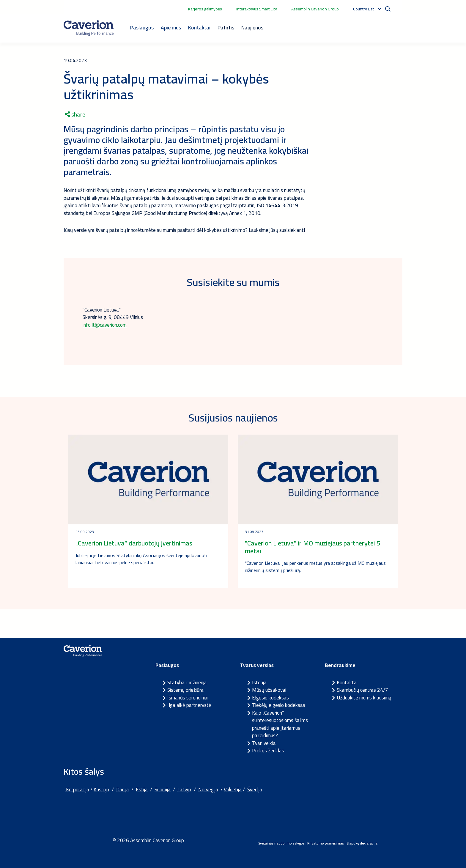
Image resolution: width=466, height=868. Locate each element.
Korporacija (77, 790)
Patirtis (226, 27)
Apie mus (171, 27)
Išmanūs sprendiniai (188, 698)
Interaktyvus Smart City (257, 9)
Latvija (184, 790)
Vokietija (233, 790)
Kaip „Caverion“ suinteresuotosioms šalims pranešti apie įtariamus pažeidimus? (280, 724)
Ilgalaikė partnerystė (189, 705)
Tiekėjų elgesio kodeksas (279, 705)
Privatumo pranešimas (326, 843)
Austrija (101, 790)
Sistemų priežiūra (185, 690)
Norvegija (208, 790)
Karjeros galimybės (205, 9)
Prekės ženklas (268, 751)
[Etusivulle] (89, 28)
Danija (123, 790)
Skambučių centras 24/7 (362, 690)
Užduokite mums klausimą (364, 698)
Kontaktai (199, 27)
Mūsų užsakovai (269, 690)
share (75, 114)
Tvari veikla (264, 743)
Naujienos (252, 27)
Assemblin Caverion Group (315, 9)
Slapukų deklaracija (362, 843)
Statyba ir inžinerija (187, 683)
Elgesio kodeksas (270, 698)
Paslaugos (142, 27)
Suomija (163, 790)
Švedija (255, 790)
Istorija (259, 683)
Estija (142, 790)
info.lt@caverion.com (105, 325)
